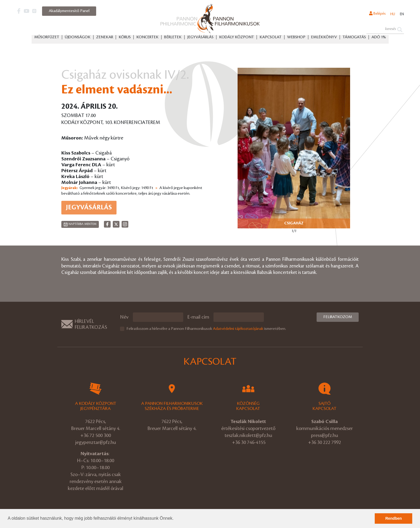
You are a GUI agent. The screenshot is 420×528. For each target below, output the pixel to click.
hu (391, 14)
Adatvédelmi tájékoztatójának (238, 329)
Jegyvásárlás (200, 38)
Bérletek (173, 38)
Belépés (375, 14)
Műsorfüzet (47, 38)
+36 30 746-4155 (249, 442)
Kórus (125, 38)
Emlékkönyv (324, 38)
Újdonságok (78, 38)
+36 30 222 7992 (325, 442)
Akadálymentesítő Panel (69, 11)
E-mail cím (198, 317)
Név (124, 317)
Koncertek (147, 38)
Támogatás (354, 38)
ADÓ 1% (379, 38)
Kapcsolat (271, 38)
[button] (175, 519)
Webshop (296, 38)
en (401, 14)
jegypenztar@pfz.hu (96, 442)
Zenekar (105, 38)
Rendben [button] (393, 518)
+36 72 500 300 (96, 435)
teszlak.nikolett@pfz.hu (248, 435)
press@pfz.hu (325, 435)
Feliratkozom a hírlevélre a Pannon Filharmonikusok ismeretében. (206, 329)
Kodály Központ (237, 38)
